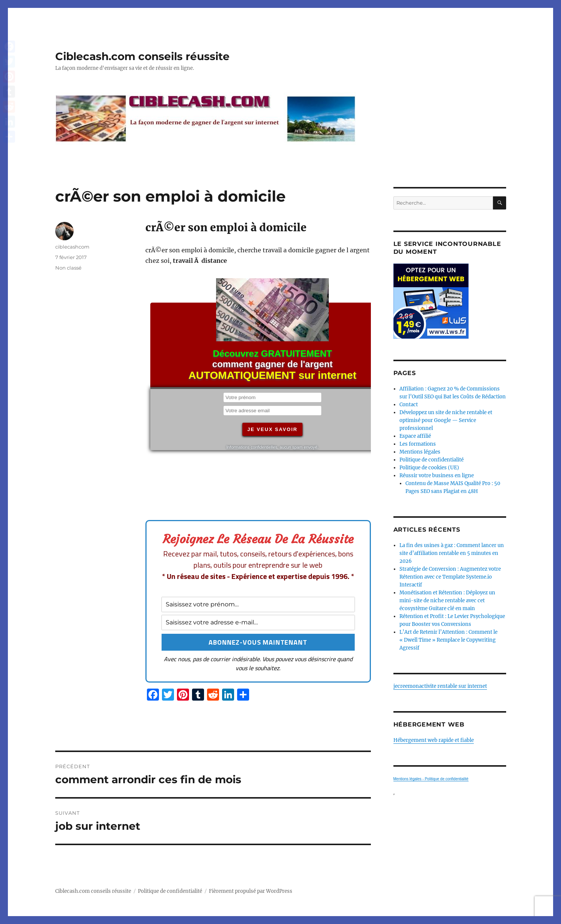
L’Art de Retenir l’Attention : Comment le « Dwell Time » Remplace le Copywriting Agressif (448, 640)
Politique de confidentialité (432, 460)
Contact (409, 405)
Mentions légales (420, 452)
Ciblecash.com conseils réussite (142, 56)
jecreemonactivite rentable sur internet (440, 686)
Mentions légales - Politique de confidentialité (431, 779)
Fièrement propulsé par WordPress (251, 891)
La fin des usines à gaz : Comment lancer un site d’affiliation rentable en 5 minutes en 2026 (452, 553)
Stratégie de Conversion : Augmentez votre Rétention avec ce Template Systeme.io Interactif (450, 577)
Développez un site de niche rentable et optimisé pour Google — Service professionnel (446, 420)
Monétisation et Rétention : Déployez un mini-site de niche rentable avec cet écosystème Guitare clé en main (447, 601)
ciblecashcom (72, 247)
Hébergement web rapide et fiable (434, 740)
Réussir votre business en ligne (437, 476)
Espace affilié (415, 436)
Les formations (418, 444)
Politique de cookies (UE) (429, 468)
